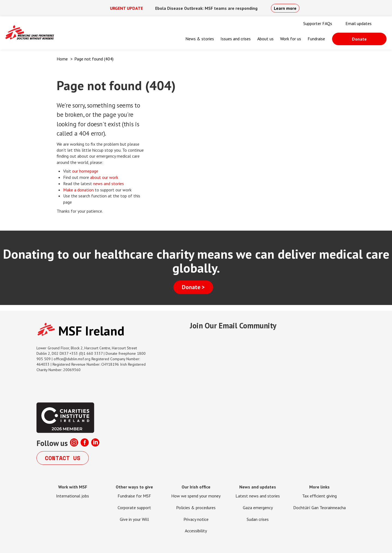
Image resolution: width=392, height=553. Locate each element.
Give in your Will (134, 519)
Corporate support (134, 508)
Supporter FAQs (318, 23)
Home (62, 59)
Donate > (193, 287)
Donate (359, 39)
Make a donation (78, 190)
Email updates (359, 23)
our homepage (86, 171)
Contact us (63, 458)
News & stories (200, 39)
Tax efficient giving (319, 496)
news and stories (108, 184)
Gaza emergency (258, 508)
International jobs (73, 496)
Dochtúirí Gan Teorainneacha (319, 508)
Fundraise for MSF (134, 496)
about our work (104, 177)
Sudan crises (258, 519)
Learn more (285, 8)
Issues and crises (236, 39)
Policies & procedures (196, 508)
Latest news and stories (258, 496)
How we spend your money (196, 496)
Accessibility (196, 531)
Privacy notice (196, 519)
